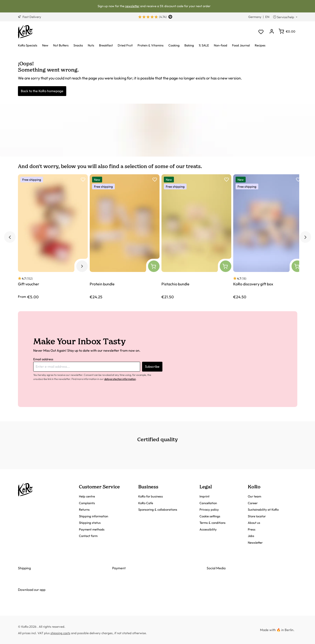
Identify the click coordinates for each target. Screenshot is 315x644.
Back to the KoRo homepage (42, 91)
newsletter (132, 6)
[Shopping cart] (287, 31)
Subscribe (152, 367)
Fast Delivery (30, 17)
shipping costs (60, 633)
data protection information (120, 379)
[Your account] (272, 32)
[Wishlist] (261, 32)
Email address (43, 359)
